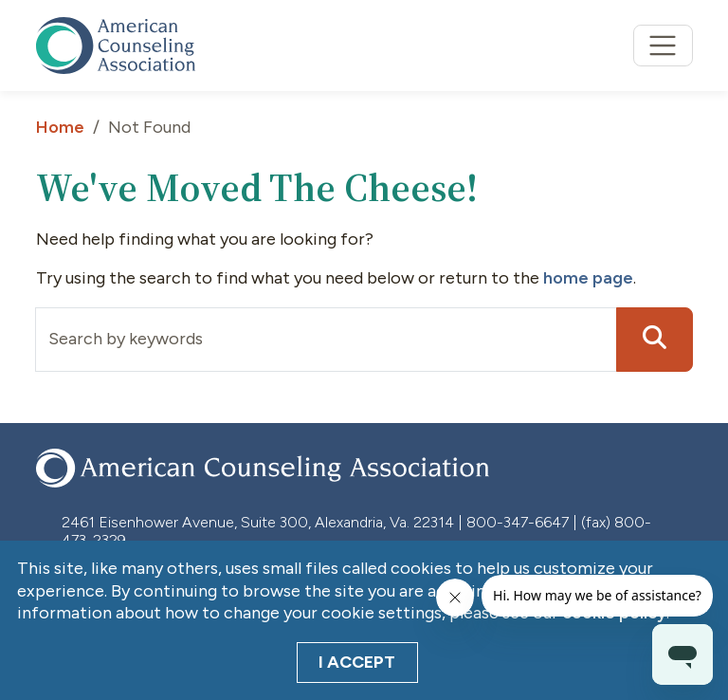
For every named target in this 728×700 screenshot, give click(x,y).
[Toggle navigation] (663, 46)
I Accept (357, 662)
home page (588, 278)
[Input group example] (326, 340)
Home (60, 127)
